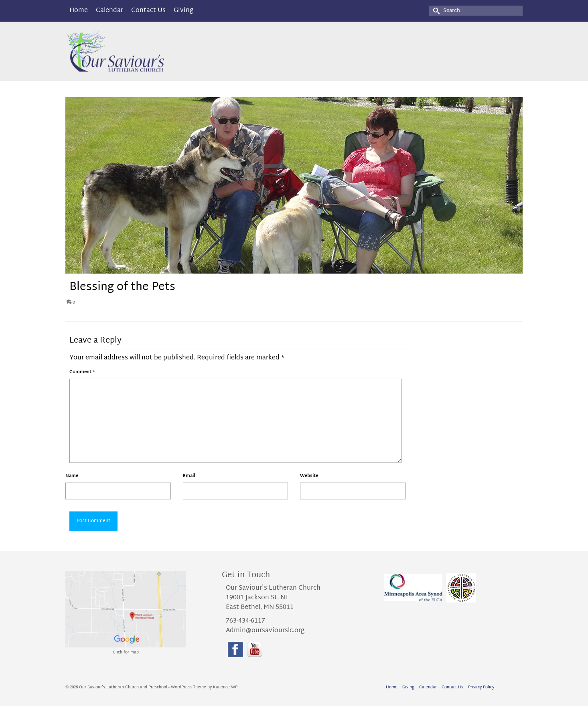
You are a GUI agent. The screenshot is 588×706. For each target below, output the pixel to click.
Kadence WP (225, 687)
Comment (82, 372)
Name (72, 476)
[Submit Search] (435, 11)
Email (189, 476)
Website (309, 476)
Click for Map (126, 652)
